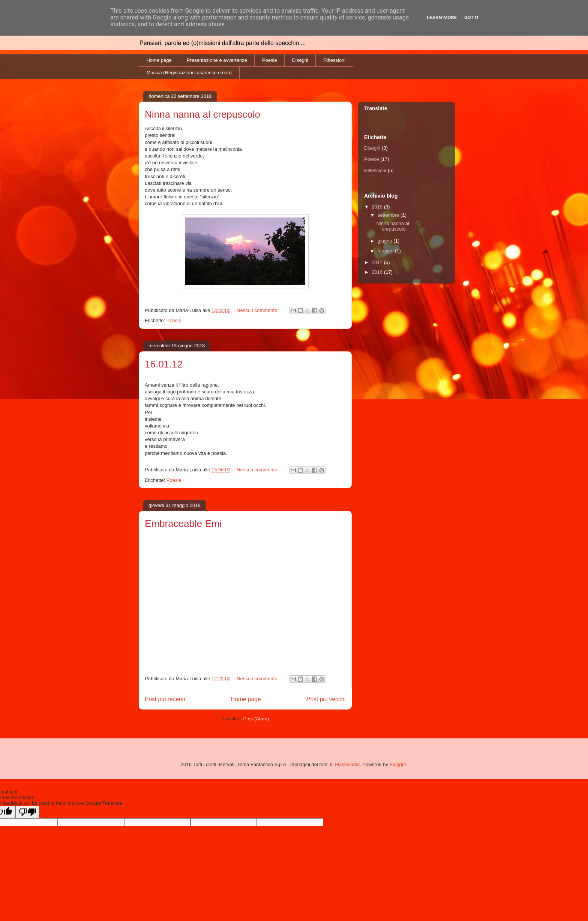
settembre (389, 215)
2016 (378, 272)
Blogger (398, 764)
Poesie (270, 60)
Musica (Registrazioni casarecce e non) (189, 73)
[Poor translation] (27, 812)
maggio (386, 251)
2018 (378, 207)
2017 (378, 262)
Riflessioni (334, 60)
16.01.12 (164, 364)
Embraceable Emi (183, 523)
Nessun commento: (258, 310)
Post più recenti (165, 699)
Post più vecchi (326, 699)
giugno (386, 241)
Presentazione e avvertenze (217, 60)
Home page (159, 60)
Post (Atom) (256, 719)
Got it (472, 17)
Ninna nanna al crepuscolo (202, 114)
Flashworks (347, 764)
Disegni (300, 60)
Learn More (442, 17)
